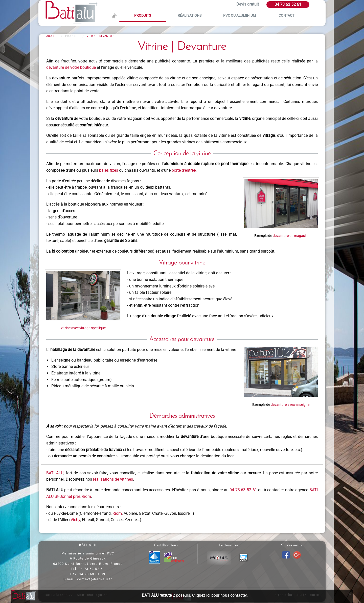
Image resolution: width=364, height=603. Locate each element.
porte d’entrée (184, 170)
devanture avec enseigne (290, 405)
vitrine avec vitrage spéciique (83, 328)
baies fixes (109, 170)
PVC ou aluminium (240, 16)
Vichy (75, 520)
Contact (286, 16)
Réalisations (190, 16)
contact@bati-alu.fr (95, 579)
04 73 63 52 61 (288, 4)
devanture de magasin (290, 236)
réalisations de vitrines (113, 479)
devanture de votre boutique (71, 67)
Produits (143, 16)
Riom (117, 513)
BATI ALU (55, 473)
